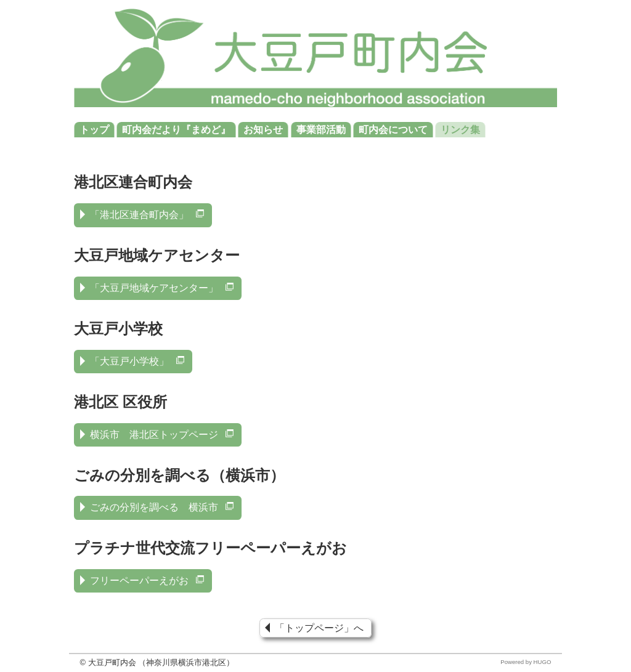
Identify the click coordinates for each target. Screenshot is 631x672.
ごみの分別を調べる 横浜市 (163, 507)
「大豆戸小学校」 (138, 361)
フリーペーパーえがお (148, 581)
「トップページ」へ (319, 628)
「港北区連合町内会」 (148, 215)
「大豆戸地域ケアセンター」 (163, 288)
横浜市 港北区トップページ (163, 435)
